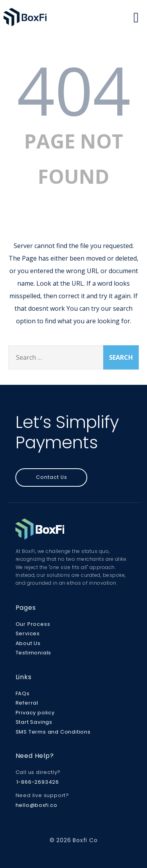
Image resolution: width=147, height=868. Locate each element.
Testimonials (34, 653)
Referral (27, 703)
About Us (28, 643)
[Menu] (136, 17)
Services (28, 633)
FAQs (23, 693)
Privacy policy (35, 713)
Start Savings (34, 722)
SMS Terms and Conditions (53, 732)
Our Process (33, 624)
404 (74, 90)
